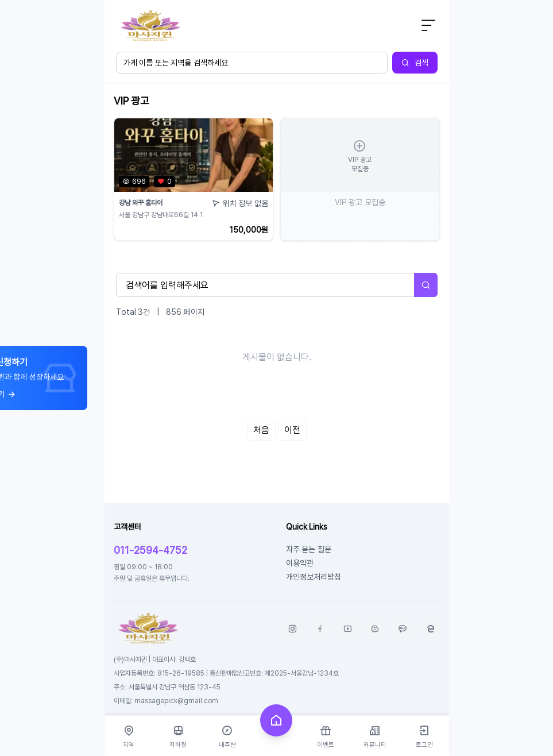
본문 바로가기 (105, 0)
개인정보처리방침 (314, 576)
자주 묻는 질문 (309, 549)
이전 (292, 430)
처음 (261, 430)
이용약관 (300, 563)
